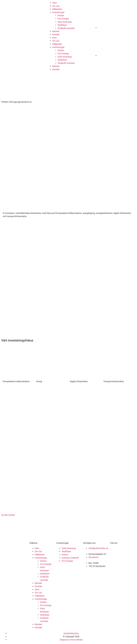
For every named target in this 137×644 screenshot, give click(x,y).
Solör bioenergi (65, 22)
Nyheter (56, 31)
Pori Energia (63, 19)
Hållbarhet (57, 9)
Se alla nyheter (8, 515)
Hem (55, 3)
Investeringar (58, 12)
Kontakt (56, 35)
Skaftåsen (62, 25)
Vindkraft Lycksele (66, 28)
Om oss (56, 6)
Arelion (61, 16)
